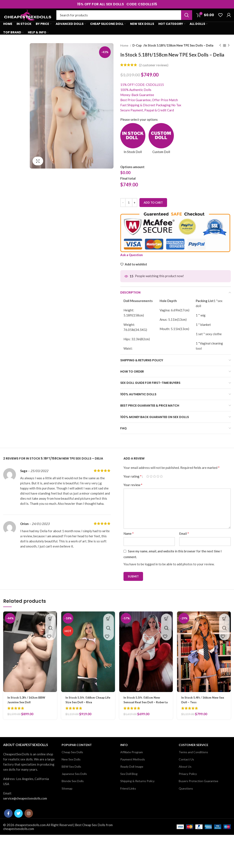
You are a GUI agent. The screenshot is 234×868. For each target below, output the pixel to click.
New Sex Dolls (71, 772)
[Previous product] (220, 54)
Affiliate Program (132, 765)
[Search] (124, 20)
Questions (186, 801)
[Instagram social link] (29, 826)
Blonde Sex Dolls (73, 794)
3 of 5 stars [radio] (155, 485)
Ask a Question (132, 263)
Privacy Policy (188, 787)
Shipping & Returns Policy (137, 794)
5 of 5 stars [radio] (161, 485)
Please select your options (139, 128)
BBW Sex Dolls (71, 779)
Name (129, 542)
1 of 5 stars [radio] (148, 485)
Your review (133, 493)
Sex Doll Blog (129, 787)
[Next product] (229, 54)
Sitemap (67, 801)
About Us (185, 779)
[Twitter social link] (18, 826)
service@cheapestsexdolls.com (25, 811)
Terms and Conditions (193, 765)
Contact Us (186, 772)
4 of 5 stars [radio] (158, 485)
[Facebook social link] (8, 826)
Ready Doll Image (132, 779)
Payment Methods (133, 772)
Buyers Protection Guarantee (199, 794)
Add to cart (153, 211)
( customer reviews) (154, 74)
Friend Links (128, 801)
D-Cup (137, 54)
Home (125, 54)
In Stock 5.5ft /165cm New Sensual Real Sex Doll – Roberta (143, 711)
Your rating (133, 485)
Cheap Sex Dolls (72, 765)
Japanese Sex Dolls (74, 787)
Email (184, 542)
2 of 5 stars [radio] (151, 485)
